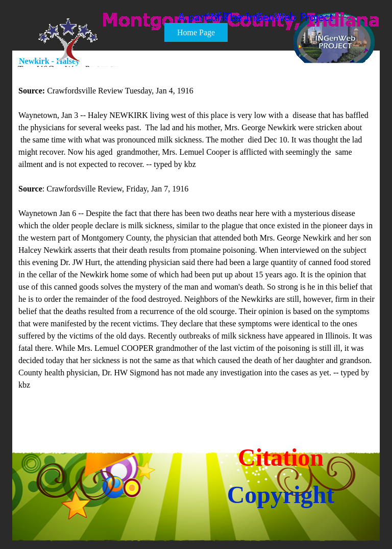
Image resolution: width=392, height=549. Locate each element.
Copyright (281, 495)
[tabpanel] (197, 244)
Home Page (196, 32)
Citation (281, 457)
